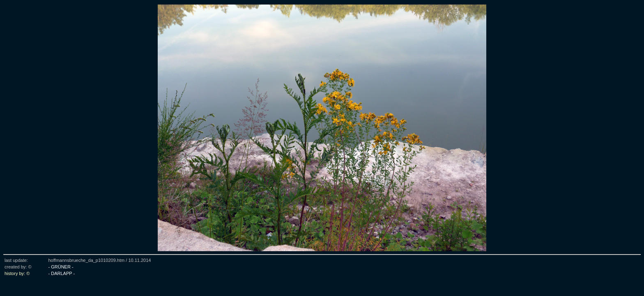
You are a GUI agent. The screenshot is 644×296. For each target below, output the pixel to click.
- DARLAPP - (61, 273)
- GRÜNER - (61, 267)
